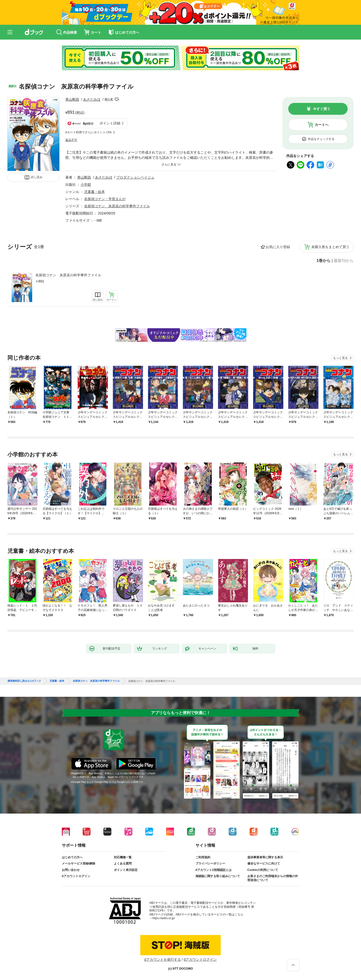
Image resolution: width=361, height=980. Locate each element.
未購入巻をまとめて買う (330, 247)
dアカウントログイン (76, 876)
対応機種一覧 (123, 857)
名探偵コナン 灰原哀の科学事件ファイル (68, 275)
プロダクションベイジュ (135, 177)
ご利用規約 (203, 857)
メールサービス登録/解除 (79, 863)
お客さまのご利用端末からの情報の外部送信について (273, 878)
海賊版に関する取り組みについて (218, 876)
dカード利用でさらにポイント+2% (88, 132)
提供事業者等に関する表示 (265, 857)
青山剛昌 (72, 99)
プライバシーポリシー (210, 863)
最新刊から (344, 261)
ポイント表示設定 (126, 870)
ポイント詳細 (110, 123)
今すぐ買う (322, 109)
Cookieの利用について (263, 870)
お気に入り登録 (278, 247)
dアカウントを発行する (163, 959)
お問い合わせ (71, 870)
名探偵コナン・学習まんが (105, 199)
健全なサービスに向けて (264, 863)
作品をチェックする (321, 139)
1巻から (324, 261)
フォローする (117, 99)
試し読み (37, 177)
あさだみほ (92, 99)
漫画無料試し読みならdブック (24, 681)
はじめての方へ (72, 857)
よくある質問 (123, 863)
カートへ (322, 125)
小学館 (86, 185)
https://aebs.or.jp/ (164, 918)
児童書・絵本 (95, 192)
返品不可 (71, 140)
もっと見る (340, 358)
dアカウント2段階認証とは (214, 870)
